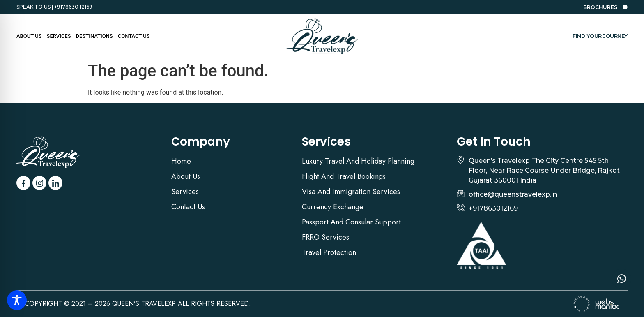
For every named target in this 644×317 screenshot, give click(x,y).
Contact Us (134, 36)
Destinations (94, 36)
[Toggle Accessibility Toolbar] (17, 300)
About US (29, 36)
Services (59, 36)
